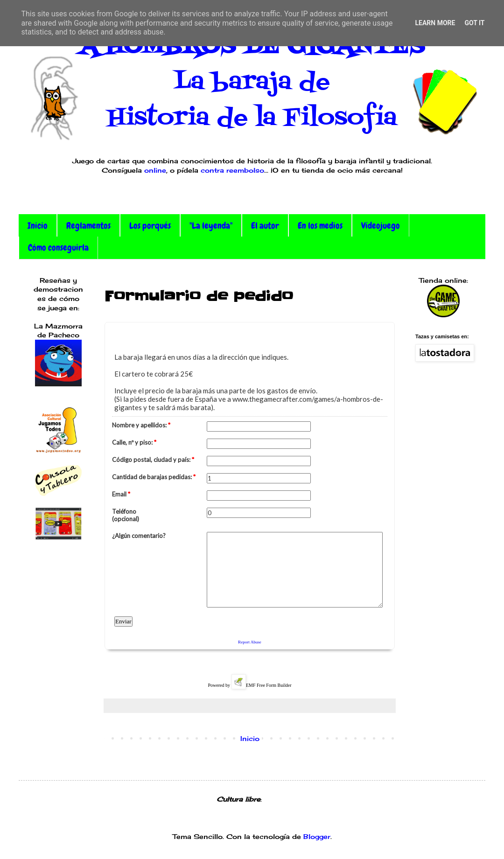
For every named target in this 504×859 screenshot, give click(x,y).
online (155, 170)
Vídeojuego (381, 226)
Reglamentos (88, 226)
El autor (265, 226)
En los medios (320, 226)
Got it (474, 23)
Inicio (38, 226)
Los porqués (150, 226)
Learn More (435, 23)
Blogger (317, 836)
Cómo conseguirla (58, 248)
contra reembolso (232, 170)
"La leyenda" (211, 226)
